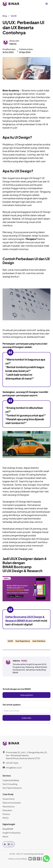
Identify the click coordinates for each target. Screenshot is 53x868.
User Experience (23, 641)
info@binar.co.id (14, 768)
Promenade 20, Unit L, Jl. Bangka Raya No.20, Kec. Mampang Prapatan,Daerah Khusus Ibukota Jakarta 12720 (27, 755)
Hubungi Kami (27, 695)
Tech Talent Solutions (12, 788)
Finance (6, 814)
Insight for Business (12, 833)
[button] (47, 4)
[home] (11, 4)
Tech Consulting (10, 784)
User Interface (39, 641)
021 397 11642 (12, 763)
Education (7, 810)
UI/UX (14, 16)
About (5, 836)
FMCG (6, 818)
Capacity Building (11, 780)
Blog (5, 16)
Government (9, 799)
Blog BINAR (8, 829)
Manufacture (9, 806)
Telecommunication (12, 803)
